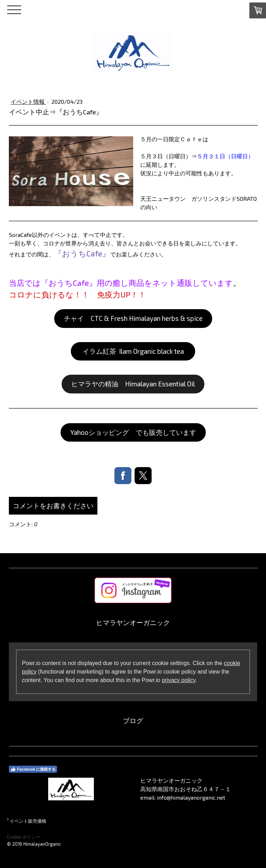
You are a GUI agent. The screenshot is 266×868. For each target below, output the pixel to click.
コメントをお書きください (53, 506)
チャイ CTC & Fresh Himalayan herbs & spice (133, 318)
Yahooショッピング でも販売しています (133, 432)
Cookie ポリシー (24, 837)
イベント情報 (28, 101)
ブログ (133, 721)
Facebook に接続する (33, 769)
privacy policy (179, 680)
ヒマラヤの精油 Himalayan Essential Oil (133, 384)
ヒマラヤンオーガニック (133, 622)
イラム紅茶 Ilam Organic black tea (133, 351)
